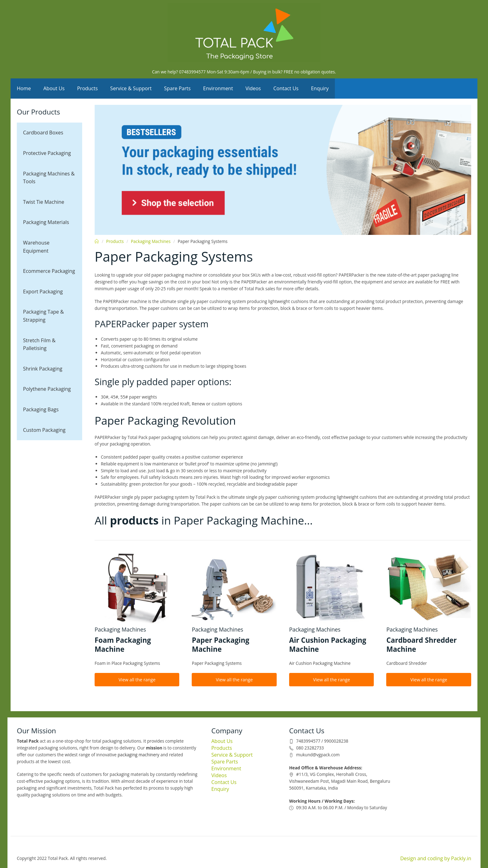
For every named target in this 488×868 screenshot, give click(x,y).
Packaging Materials (46, 222)
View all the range (137, 680)
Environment (218, 88)
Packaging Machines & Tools (49, 178)
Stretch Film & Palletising (39, 344)
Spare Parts (177, 88)
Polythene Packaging (47, 389)
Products (87, 88)
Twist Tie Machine (44, 202)
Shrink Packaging (43, 369)
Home (24, 88)
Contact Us (286, 88)
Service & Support (131, 88)
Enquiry (320, 88)
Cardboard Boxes (43, 133)
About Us (54, 88)
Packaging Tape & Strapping (43, 316)
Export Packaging (43, 292)
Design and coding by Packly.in (436, 858)
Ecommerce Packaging (49, 271)
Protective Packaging (47, 153)
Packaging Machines (151, 241)
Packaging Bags (41, 409)
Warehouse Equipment (36, 247)
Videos (253, 88)
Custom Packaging (44, 430)
